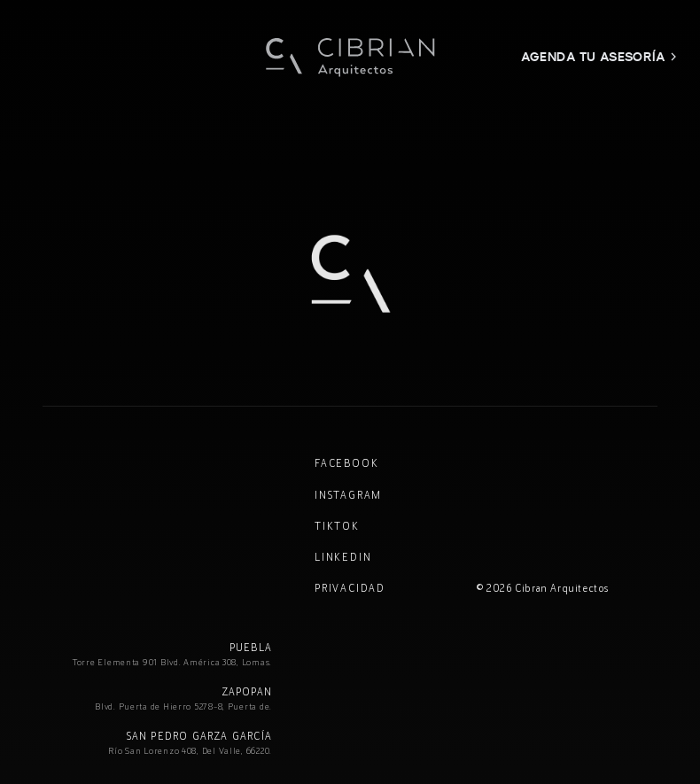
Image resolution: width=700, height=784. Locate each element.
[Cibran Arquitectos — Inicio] (350, 57)
